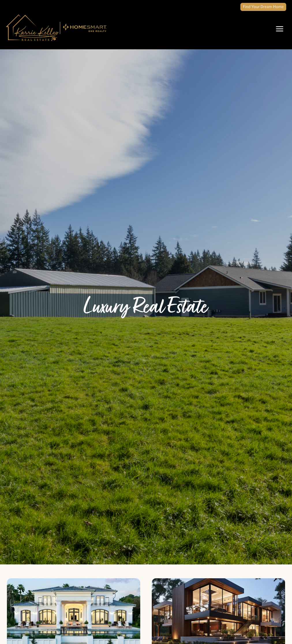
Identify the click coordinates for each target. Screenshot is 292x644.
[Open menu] (279, 29)
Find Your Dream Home (263, 7)
